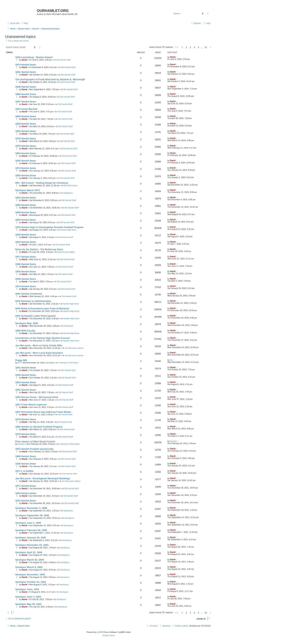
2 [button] (186, 47)
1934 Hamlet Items (26, 272)
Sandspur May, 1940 (27, 323)
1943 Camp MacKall (26, 109)
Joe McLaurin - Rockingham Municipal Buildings (43, 478)
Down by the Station (66, 252)
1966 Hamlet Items (26, 205)
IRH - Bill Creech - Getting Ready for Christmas (42, 183)
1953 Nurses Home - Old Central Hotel (37, 397)
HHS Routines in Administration (33, 301)
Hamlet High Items (68, 230)
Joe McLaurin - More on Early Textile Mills (39, 345)
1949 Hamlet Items (26, 212)
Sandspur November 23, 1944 (32, 545)
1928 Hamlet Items (26, 124)
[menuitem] (24, 23)
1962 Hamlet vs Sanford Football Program (39, 427)
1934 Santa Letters (26, 493)
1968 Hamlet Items (26, 456)
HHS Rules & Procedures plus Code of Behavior (42, 308)
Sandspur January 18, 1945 (31, 538)
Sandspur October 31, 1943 (31, 582)
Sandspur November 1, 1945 (31, 508)
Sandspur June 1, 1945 (28, 523)
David (24, 60)
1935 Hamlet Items (26, 242)
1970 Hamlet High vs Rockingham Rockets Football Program (49, 227)
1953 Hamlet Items (26, 131)
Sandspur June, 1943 (27, 589)
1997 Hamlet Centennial (29, 294)
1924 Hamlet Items (26, 198)
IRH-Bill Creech (71, 185)
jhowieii (21, 444)
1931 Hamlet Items (26, 390)
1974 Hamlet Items (26, 168)
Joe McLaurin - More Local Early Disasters (39, 353)
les (19, 363)
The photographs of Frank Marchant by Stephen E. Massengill (50, 79)
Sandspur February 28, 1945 (31, 530)
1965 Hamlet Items (26, 116)
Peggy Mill (21, 360)
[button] (177, 47)
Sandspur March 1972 (28, 190)
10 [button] (206, 47)
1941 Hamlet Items (26, 72)
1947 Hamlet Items (26, 102)
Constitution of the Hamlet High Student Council (43, 338)
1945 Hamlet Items (26, 235)
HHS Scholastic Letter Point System (36, 316)
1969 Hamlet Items (26, 94)
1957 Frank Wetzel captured (31, 405)
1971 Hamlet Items (26, 486)
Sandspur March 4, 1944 (29, 567)
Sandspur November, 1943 (30, 575)
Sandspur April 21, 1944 (29, 552)
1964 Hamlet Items (26, 153)
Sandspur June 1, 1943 (28, 597)
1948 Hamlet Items (26, 87)
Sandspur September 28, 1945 (32, 515)
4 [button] (194, 47)
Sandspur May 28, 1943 (28, 604)
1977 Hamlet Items (26, 257)
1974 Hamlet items (26, 65)
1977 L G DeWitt (24, 471)
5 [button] (198, 47)
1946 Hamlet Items (26, 264)
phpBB (99, 632)
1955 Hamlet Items (26, 175)
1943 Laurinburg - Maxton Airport (34, 57)
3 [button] (190, 47)
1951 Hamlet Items (26, 368)
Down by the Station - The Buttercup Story (39, 249)
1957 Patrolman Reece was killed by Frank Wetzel (43, 412)
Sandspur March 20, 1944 (29, 560)
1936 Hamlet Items (26, 161)
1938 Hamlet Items (26, 464)
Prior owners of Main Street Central (35, 441)
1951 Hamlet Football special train (34, 449)
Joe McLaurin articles (74, 348)
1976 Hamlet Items (26, 146)
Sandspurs (68, 193)
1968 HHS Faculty (25, 331)
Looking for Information (68, 363)
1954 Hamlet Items (26, 220)
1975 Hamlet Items (26, 139)
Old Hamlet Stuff (63, 60)
